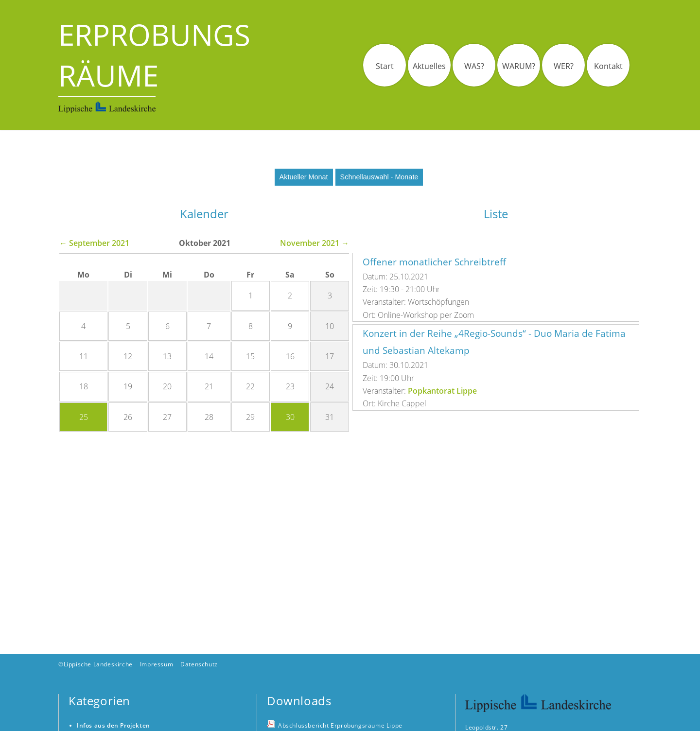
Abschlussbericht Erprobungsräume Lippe (340, 725)
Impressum (157, 664)
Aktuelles (429, 66)
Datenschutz (199, 664)
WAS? (474, 66)
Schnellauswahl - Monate (379, 177)
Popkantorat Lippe (442, 391)
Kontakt (608, 66)
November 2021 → (315, 243)
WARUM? (519, 66)
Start (385, 66)
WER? (564, 66)
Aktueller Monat (304, 177)
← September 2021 (94, 243)
